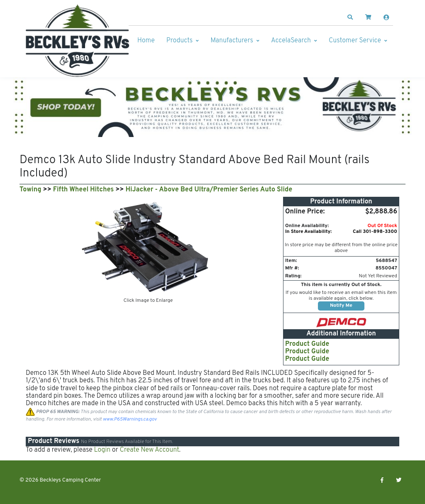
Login (102, 450)
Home (146, 41)
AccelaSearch (291, 41)
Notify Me (341, 306)
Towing (30, 190)
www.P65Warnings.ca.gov (130, 419)
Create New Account (149, 450)
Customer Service (355, 41)
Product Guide (307, 344)
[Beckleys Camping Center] (78, 41)
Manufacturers (232, 41)
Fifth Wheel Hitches (83, 190)
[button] (350, 17)
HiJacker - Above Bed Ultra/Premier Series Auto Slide (209, 190)
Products (180, 41)
